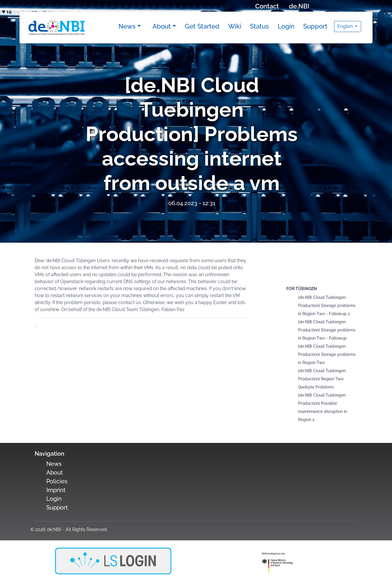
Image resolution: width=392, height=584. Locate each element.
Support (315, 26)
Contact (267, 6)
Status (259, 26)
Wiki (235, 26)
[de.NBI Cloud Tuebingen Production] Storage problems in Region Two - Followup (327, 330)
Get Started (202, 26)
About (162, 26)
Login (286, 26)
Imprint (56, 490)
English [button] (346, 26)
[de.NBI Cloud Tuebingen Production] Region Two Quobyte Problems (322, 379)
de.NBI (299, 6)
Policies (57, 481)
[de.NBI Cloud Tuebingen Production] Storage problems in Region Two (327, 354)
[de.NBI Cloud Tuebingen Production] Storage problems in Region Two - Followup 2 (327, 306)
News (127, 26)
